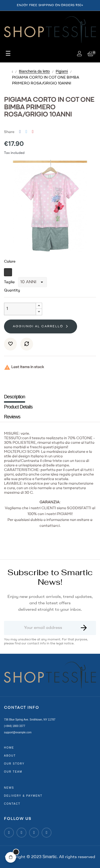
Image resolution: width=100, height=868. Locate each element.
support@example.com (18, 732)
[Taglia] (33, 282)
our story (14, 764)
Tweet (26, 132)
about (10, 756)
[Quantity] (20, 309)
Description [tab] (15, 397)
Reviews (12, 417)
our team (13, 772)
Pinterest (33, 132)
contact (12, 804)
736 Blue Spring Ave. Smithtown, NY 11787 (30, 720)
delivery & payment (23, 796)
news (9, 788)
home (9, 748)
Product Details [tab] (18, 407)
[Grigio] (9, 272)
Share (20, 132)
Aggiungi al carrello (38, 326)
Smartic (50, 857)
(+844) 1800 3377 (15, 726)
